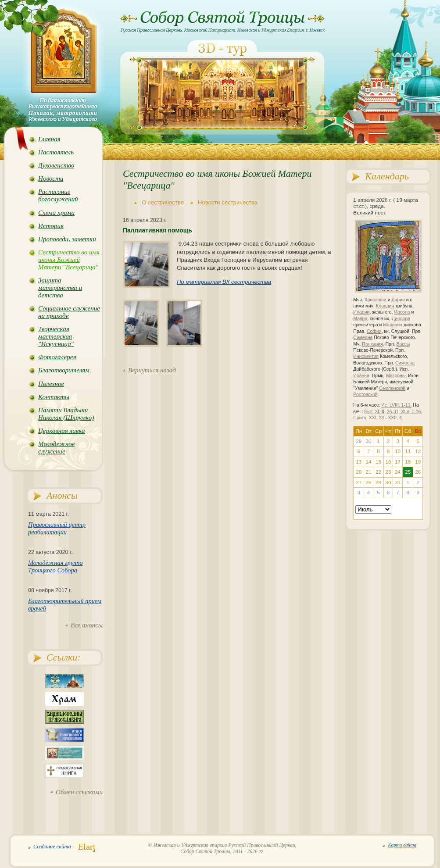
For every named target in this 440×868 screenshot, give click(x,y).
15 (378, 462)
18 (408, 462)
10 (398, 451)
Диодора (401, 319)
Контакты (54, 397)
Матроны (396, 376)
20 (359, 472)
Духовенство (56, 165)
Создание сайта (52, 847)
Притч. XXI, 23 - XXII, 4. (378, 418)
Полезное (51, 384)
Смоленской (392, 388)
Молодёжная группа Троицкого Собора (55, 566)
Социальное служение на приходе (69, 312)
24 (398, 472)
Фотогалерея (57, 357)
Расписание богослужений (58, 195)
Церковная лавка (62, 431)
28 (368, 482)
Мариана (393, 325)
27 (359, 482)
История (51, 226)
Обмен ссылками (79, 792)
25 (408, 472)
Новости (51, 179)
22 (378, 472)
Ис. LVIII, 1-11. (396, 405)
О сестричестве (163, 202)
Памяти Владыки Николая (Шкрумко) (66, 414)
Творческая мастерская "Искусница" (56, 336)
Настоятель (56, 152)
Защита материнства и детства (60, 288)
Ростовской (365, 395)
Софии (374, 331)
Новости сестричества (228, 202)
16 (388, 462)
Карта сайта (402, 845)
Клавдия (385, 306)
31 (398, 482)
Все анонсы (87, 625)
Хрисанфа (376, 300)
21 (368, 472)
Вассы (403, 344)
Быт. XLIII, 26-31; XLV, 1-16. (393, 412)
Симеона (363, 338)
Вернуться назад (152, 370)
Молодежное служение (56, 448)
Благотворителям (64, 370)
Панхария (372, 344)
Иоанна (361, 376)
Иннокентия (366, 356)
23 (388, 472)
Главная (49, 139)
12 (418, 451)
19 (418, 462)
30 (388, 482)
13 (359, 462)
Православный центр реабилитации (57, 528)
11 (408, 451)
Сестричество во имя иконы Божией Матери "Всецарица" (69, 260)
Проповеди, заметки (67, 239)
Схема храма (56, 213)
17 (398, 462)
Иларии (361, 312)
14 (368, 462)
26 (418, 472)
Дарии (398, 300)
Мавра (360, 319)
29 (378, 482)
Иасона (402, 312)
